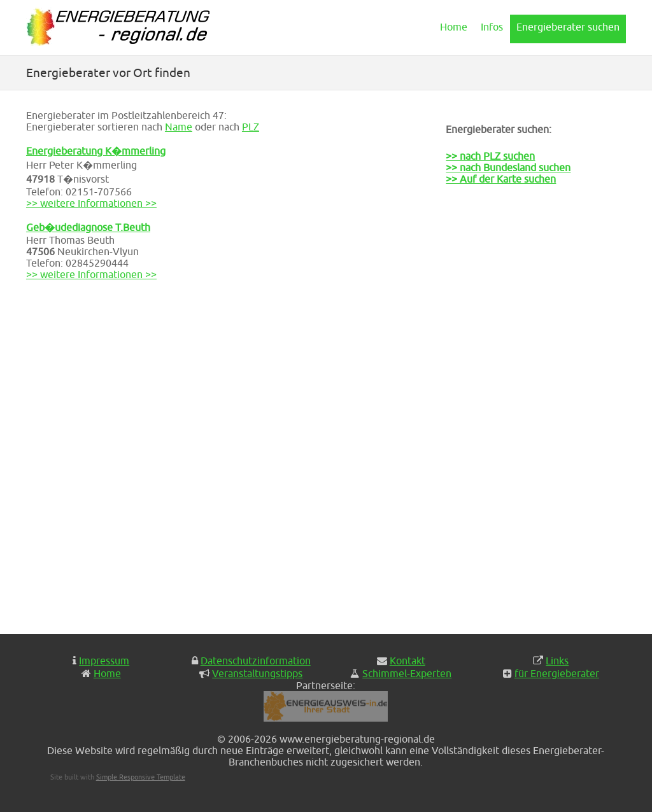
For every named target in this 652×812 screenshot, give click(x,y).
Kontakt (407, 661)
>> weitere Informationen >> (91, 203)
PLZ (251, 127)
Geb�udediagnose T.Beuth (88, 227)
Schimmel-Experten (407, 673)
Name (179, 127)
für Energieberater (557, 673)
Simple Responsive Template (141, 777)
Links (557, 661)
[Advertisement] (509, 417)
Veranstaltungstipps (257, 673)
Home (454, 27)
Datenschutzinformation (256, 661)
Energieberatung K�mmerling (96, 151)
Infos (492, 27)
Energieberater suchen (568, 27)
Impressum (104, 661)
